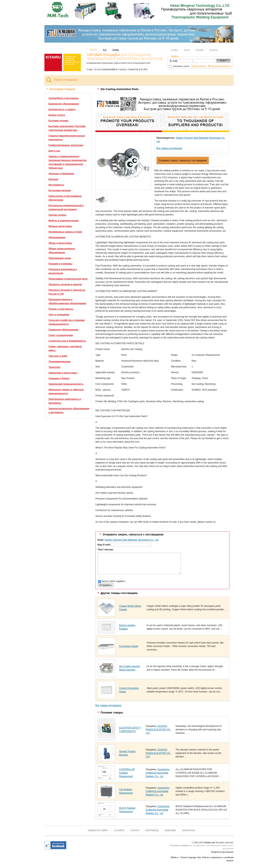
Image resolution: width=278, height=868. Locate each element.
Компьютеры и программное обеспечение (65, 198)
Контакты (214, 50)
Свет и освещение (59, 315)
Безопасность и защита (62, 109)
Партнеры (152, 830)
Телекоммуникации (59, 362)
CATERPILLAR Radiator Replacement (127, 773)
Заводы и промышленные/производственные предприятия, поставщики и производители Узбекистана (68, 162)
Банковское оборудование (64, 104)
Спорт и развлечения (61, 335)
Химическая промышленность (66, 384)
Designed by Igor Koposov (222, 852)
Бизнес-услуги (57, 115)
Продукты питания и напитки (65, 284)
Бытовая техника (58, 121)
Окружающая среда (60, 258)
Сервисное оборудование (63, 330)
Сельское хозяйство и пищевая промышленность (67, 322)
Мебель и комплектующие (64, 221)
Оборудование (57, 237)
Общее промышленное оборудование (62, 251)
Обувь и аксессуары (60, 243)
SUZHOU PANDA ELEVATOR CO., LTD (158, 730)
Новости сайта (98, 830)
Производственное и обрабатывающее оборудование (67, 301)
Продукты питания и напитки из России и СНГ (67, 292)
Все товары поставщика (169, 148)
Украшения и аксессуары (63, 373)
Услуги (187, 50)
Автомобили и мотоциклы (64, 98)
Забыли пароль (199, 66)
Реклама (200, 50)
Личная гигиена (57, 215)
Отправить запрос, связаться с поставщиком (183, 160)
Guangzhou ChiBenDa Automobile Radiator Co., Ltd (158, 773)
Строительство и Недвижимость (67, 341)
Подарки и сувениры (60, 264)
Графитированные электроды (66, 145)
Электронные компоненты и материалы (65, 401)
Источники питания (60, 190)
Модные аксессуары (60, 226)
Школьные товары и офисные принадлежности (66, 392)
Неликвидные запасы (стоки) (65, 232)
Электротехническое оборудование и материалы (69, 411)
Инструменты (56, 185)
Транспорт (54, 367)
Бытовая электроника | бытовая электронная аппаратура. (67, 128)
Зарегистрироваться (221, 66)
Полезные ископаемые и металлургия (63, 271)
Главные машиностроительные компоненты (67, 138)
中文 (105, 50)
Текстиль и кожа (58, 356)
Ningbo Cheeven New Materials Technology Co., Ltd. (132, 540)
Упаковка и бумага (59, 378)
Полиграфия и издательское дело (68, 279)
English (116, 50)
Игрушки (53, 179)
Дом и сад (54, 151)
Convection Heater (129, 646)
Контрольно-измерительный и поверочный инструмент (66, 207)
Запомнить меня (179, 66)
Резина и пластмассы (61, 309)
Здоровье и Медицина (61, 174)
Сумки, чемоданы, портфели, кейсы (65, 348)
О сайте (174, 50)
